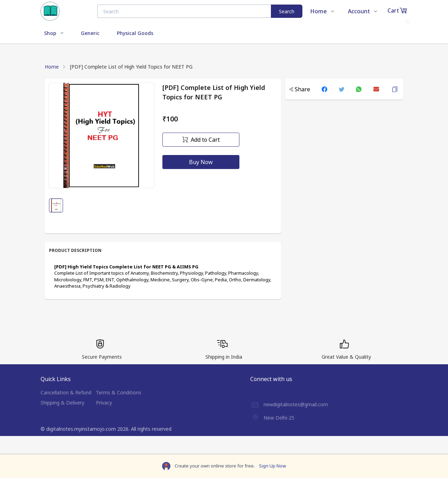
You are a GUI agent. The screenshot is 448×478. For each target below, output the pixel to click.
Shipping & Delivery (62, 403)
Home (52, 67)
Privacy (104, 403)
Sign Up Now (272, 466)
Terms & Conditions (119, 392)
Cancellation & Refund (66, 392)
